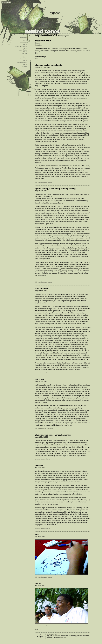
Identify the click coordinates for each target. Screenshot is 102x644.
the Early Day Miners (75, 51)
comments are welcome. (43, 373)
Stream (38, 43)
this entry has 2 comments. (44, 182)
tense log (63, 637)
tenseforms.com (52, 634)
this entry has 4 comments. (44, 282)
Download (39, 45)
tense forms (40, 636)
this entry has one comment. (44, 428)
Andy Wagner (64, 49)
